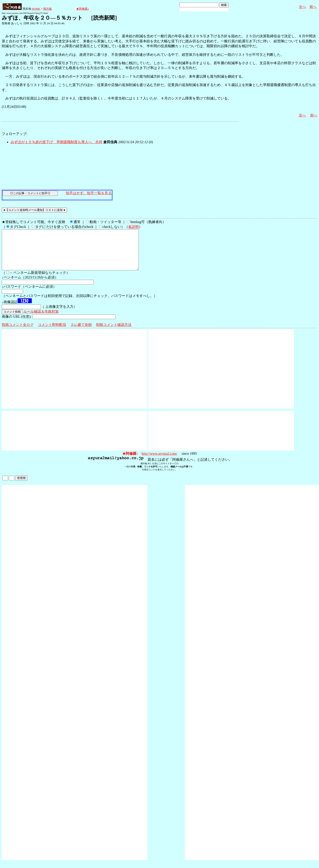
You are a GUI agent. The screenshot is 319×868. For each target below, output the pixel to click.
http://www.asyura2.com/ (159, 461)
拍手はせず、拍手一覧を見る (89, 193)
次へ (302, 7)
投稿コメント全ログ (18, 333)
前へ (313, 7)
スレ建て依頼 (81, 333)
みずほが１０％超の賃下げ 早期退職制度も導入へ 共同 (56, 142)
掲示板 (48, 9)
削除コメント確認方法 (114, 333)
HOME (36, 9)
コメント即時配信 (52, 333)
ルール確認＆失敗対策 (41, 319)
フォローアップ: (15, 134)
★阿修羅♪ (83, 9)
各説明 (133, 227)
